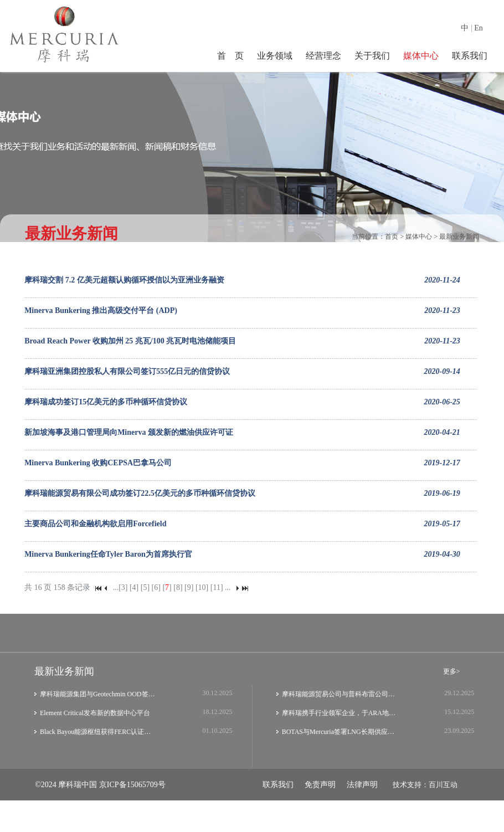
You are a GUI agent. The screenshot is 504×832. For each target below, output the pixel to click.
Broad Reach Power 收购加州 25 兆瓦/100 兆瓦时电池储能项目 (130, 341)
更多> (452, 671)
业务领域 (275, 56)
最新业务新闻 (459, 237)
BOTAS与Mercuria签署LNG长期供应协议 (340, 732)
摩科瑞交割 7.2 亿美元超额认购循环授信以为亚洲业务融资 (124, 280)
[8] (178, 587)
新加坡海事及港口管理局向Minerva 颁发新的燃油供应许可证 (129, 432)
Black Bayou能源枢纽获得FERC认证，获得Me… (98, 732)
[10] (202, 587)
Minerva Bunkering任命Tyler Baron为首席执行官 (108, 554)
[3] (123, 587)
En (479, 28)
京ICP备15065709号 (132, 785)
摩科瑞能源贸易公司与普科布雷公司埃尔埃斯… (340, 694)
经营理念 (323, 56)
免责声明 (320, 785)
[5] (145, 587)
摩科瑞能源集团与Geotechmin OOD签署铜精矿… (98, 694)
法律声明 (362, 785)
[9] (189, 587)
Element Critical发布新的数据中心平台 (95, 713)
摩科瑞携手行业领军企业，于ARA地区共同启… (340, 713)
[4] (134, 587)
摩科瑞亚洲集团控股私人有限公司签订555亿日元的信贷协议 (127, 371)
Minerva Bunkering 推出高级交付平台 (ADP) (101, 310)
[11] (217, 587)
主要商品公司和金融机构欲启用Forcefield (95, 524)
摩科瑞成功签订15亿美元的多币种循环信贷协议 (106, 402)
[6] (156, 587)
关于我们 (372, 56)
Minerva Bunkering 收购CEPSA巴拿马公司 (98, 463)
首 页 (230, 56)
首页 (392, 237)
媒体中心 (421, 56)
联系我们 (470, 56)
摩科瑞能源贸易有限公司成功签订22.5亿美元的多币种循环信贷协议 (140, 493)
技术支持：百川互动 (425, 785)
